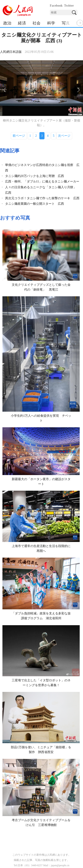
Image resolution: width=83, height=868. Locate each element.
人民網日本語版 (11, 52)
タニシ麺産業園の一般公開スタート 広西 (35, 204)
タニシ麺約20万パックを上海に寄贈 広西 (35, 176)
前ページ (19, 136)
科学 (51, 23)
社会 (37, 23)
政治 (7, 23)
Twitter (69, 6)
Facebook (56, 6)
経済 (22, 23)
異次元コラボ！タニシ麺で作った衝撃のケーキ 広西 (42, 198)
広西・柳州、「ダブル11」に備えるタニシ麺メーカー (42, 182)
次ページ (64, 136)
